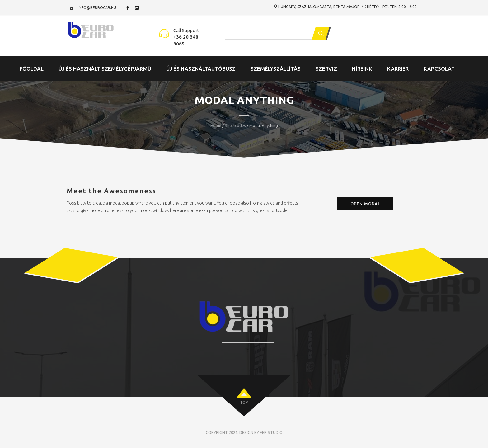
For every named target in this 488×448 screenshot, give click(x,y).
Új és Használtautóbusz (201, 69)
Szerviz (326, 69)
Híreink (362, 69)
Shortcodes (235, 125)
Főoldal (32, 69)
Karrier (398, 69)
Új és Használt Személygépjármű (105, 69)
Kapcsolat (439, 69)
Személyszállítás (276, 69)
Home (216, 125)
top (244, 402)
